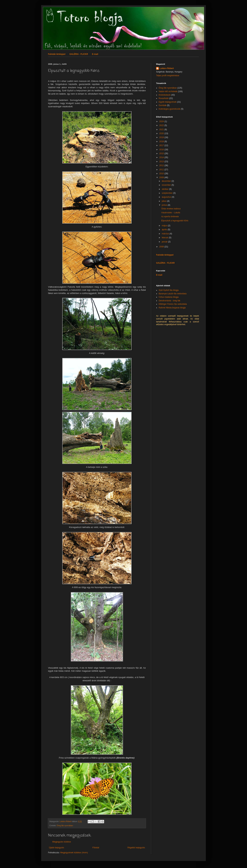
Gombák (163, 105)
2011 (162, 170)
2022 (162, 125)
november (167, 185)
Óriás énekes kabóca (171, 209)
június (165, 205)
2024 (162, 121)
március (166, 234)
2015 (162, 153)
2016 (162, 150)
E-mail (95, 54)
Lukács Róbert (167, 68)
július (164, 201)
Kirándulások (165, 95)
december (167, 181)
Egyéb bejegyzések (168, 102)
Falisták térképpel (57, 54)
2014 (162, 157)
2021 (162, 130)
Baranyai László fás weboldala (173, 294)
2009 (162, 177)
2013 (162, 162)
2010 (162, 174)
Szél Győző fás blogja (169, 290)
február (165, 238)
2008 (162, 247)
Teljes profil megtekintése (168, 76)
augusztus (167, 197)
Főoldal (96, 848)
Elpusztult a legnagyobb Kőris (175, 221)
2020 (162, 133)
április (165, 230)
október (165, 189)
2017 (162, 145)
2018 (162, 141)
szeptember (167, 193)
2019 (162, 137)
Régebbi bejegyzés (136, 848)
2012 (162, 165)
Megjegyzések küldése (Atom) (74, 853)
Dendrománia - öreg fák (169, 301)
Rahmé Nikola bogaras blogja (172, 308)
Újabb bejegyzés (57, 848)
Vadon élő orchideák (168, 91)
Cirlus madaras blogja (169, 297)
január (165, 242)
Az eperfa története (170, 217)
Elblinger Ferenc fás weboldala (173, 304)
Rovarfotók (164, 98)
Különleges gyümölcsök (169, 109)
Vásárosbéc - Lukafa (171, 213)
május (165, 226)
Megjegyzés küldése (62, 842)
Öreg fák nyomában (65, 826)
